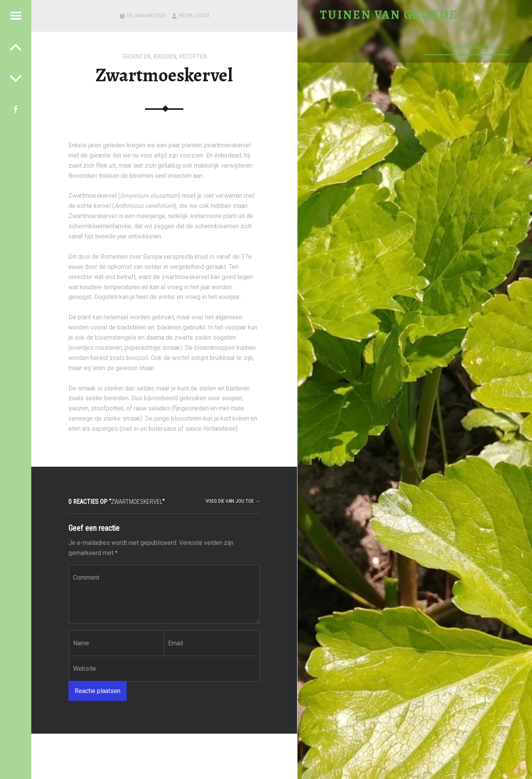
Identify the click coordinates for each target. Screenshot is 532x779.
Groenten (136, 56)
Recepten (193, 56)
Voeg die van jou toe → (233, 501)
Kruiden (165, 56)
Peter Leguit (194, 15)
